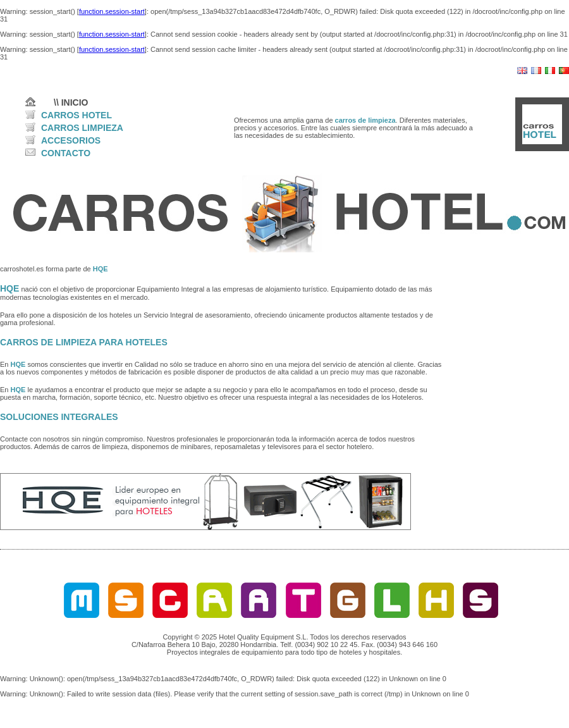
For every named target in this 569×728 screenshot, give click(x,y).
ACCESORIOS (71, 140)
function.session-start (112, 11)
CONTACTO (66, 153)
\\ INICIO (71, 102)
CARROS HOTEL (76, 115)
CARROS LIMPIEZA (82, 128)
